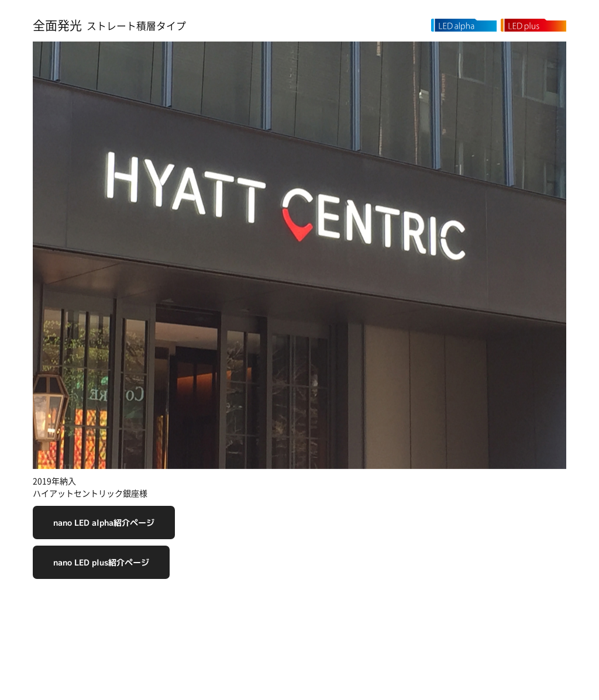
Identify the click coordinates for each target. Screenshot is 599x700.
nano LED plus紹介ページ (101, 562)
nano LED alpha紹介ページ (104, 523)
